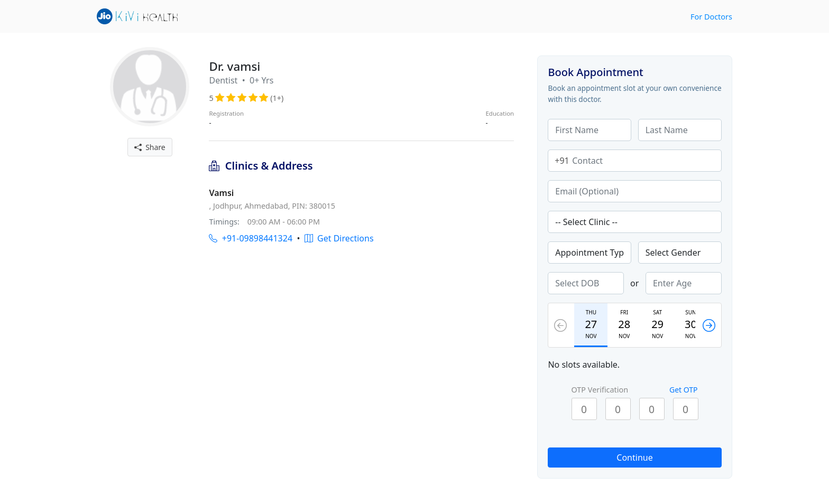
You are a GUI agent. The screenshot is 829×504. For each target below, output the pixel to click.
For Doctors (711, 17)
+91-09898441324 (251, 238)
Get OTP (684, 390)
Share (150, 147)
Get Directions (339, 238)
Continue (634, 458)
